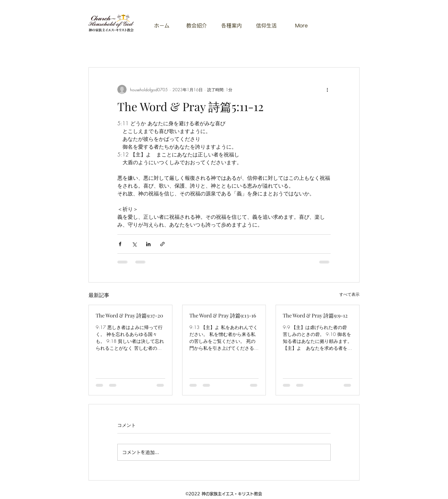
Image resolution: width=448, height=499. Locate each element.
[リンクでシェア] (162, 244)
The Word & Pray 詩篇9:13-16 (223, 315)
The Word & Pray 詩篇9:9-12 (315, 315)
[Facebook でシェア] (120, 244)
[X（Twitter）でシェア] (134, 244)
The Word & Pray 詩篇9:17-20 (129, 315)
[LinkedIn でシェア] (148, 244)
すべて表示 (349, 294)
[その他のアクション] (327, 89)
